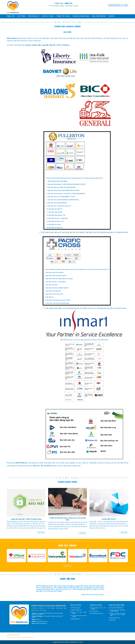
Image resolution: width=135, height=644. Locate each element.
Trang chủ (11, 16)
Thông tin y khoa (63, 16)
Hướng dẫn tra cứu (109, 519)
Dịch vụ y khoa (48, 16)
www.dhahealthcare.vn (42, 622)
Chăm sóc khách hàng (81, 16)
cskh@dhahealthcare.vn (41, 624)
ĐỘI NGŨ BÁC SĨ (34, 16)
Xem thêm (41, 533)
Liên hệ (111, 16)
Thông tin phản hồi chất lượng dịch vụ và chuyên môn (67, 519)
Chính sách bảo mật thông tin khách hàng (26, 519)
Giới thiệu (21, 16)
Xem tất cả (67, 566)
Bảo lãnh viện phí (99, 16)
